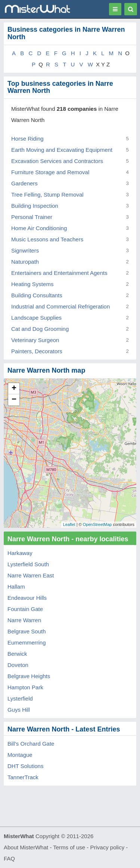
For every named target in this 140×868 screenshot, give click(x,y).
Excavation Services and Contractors (57, 161)
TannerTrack (23, 777)
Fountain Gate (25, 609)
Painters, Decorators (37, 351)
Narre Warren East (31, 575)
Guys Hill (19, 710)
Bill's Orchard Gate (31, 744)
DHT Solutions (25, 766)
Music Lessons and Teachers (47, 239)
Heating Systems (32, 284)
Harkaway (20, 553)
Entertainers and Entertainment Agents (59, 273)
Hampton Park (25, 687)
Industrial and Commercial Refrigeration (60, 306)
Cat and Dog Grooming (40, 329)
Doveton (18, 665)
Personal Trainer (32, 217)
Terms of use (69, 847)
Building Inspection (35, 206)
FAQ (9, 858)
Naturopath (25, 262)
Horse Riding (27, 139)
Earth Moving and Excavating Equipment (62, 150)
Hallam (16, 587)
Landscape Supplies (36, 318)
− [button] (14, 400)
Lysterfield (20, 698)
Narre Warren (24, 620)
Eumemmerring (27, 643)
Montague (20, 755)
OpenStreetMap (97, 524)
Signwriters (25, 250)
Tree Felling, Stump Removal (47, 195)
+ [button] (14, 389)
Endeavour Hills (27, 598)
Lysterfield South (28, 564)
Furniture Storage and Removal (50, 172)
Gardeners (24, 183)
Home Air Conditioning (39, 228)
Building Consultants (37, 295)
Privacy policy (108, 847)
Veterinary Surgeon (35, 340)
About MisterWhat (26, 847)
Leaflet (69, 524)
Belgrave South (27, 631)
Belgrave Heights (29, 676)
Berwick (17, 654)
